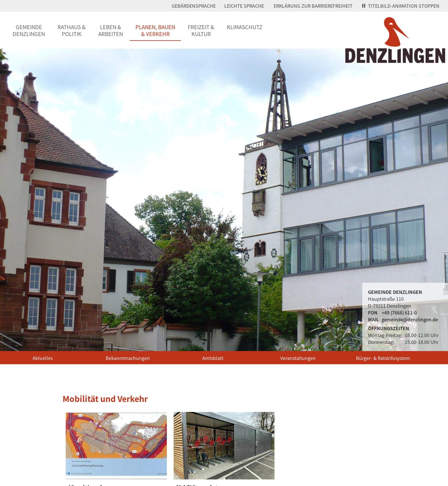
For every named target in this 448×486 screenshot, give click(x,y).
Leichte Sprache (244, 6)
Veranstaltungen (298, 358)
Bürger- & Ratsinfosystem (383, 358)
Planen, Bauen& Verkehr (155, 30)
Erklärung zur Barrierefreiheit (313, 6)
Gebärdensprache (194, 6)
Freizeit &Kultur (201, 30)
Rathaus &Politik (72, 30)
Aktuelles (43, 358)
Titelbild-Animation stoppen (401, 6)
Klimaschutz (245, 27)
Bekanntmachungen (128, 358)
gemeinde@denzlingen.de (410, 319)
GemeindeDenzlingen (29, 30)
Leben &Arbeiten (111, 30)
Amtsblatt (213, 358)
